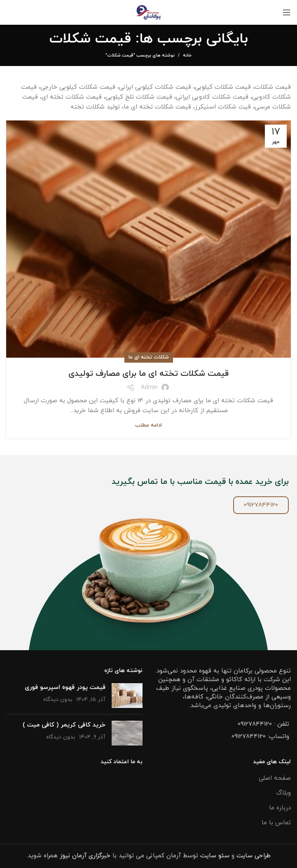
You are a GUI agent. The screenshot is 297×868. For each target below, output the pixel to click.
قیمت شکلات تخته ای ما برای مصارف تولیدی (148, 374)
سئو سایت (215, 856)
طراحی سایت (254, 856)
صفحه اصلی (275, 778)
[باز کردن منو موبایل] (287, 12)
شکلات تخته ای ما (149, 357)
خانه (187, 55)
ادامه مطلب (148, 426)
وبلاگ (284, 793)
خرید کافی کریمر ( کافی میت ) (64, 725)
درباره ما (280, 808)
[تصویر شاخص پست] (127, 696)
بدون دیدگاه (58, 699)
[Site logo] (148, 12)
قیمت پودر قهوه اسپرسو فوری (65, 688)
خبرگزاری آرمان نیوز (85, 856)
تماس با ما (276, 823)
